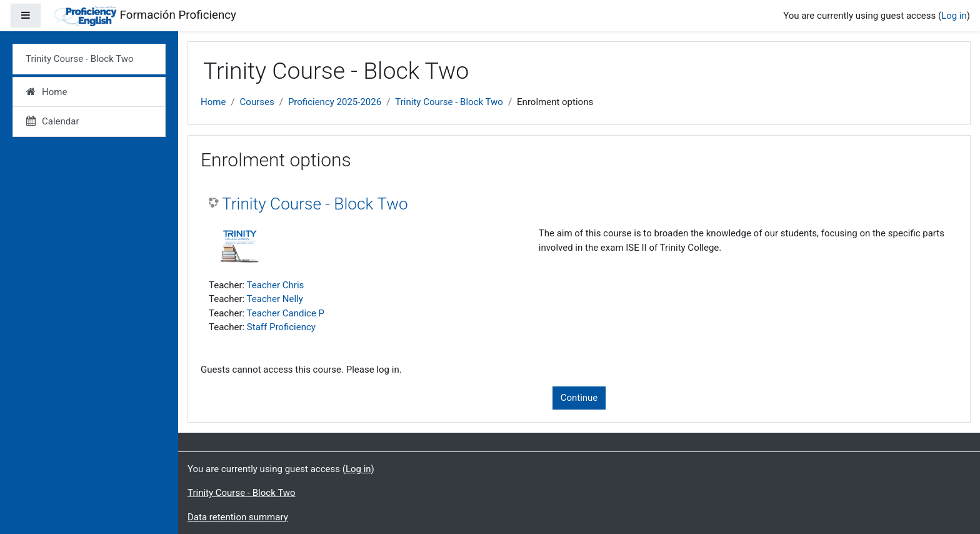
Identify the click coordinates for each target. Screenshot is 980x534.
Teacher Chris (276, 285)
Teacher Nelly (275, 299)
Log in (954, 16)
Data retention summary (238, 517)
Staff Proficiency (281, 327)
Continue (579, 398)
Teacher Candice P (286, 313)
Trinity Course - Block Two (449, 102)
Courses (257, 102)
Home (213, 102)
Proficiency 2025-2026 (335, 102)
